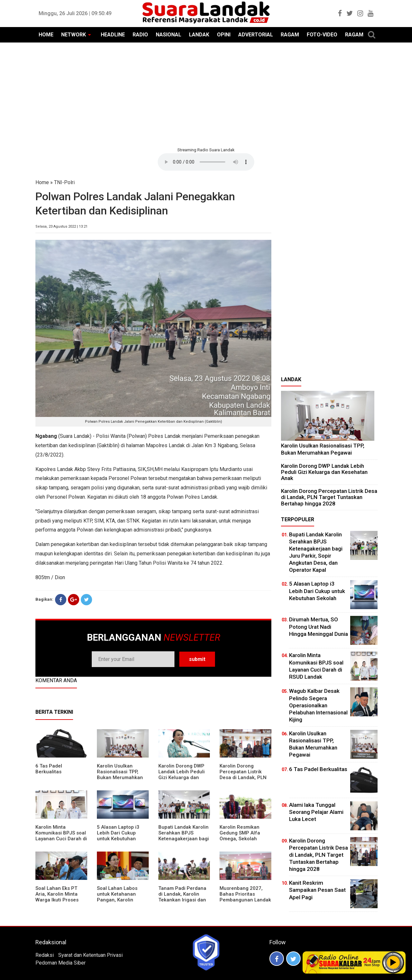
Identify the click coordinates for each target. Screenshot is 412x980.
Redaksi (45, 955)
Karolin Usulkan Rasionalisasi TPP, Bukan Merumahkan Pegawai (120, 775)
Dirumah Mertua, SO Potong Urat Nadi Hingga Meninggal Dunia (318, 627)
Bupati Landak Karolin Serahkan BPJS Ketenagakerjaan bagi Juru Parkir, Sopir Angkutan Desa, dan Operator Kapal (184, 842)
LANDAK (199, 35)
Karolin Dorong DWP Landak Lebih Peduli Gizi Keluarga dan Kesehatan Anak (182, 775)
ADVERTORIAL (256, 35)
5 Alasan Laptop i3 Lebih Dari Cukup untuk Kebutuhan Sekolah (118, 836)
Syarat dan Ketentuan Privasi (90, 955)
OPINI (224, 35)
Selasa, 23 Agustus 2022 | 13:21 (61, 226)
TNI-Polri (64, 182)
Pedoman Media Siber (61, 963)
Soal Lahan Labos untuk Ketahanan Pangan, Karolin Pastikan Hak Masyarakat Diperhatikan (117, 903)
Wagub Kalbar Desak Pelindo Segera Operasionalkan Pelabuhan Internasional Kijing (318, 705)
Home (42, 182)
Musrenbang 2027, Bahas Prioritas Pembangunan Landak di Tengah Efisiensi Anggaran (245, 900)
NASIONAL (169, 35)
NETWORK (74, 35)
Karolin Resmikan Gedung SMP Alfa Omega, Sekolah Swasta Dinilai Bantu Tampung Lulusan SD (243, 839)
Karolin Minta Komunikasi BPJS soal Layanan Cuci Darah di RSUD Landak (61, 836)
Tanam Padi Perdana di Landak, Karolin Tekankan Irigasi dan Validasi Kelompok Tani (182, 900)
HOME (46, 35)
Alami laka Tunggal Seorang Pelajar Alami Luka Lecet (316, 812)
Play (393, 962)
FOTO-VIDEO (322, 35)
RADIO (140, 35)
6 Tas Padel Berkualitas (49, 769)
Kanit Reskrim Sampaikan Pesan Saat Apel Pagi (317, 890)
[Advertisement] (206, 94)
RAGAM (290, 35)
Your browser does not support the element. (206, 162)
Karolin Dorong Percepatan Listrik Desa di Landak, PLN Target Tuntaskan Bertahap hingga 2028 (245, 777)
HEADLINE (113, 35)
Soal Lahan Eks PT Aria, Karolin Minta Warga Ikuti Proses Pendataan (57, 897)
